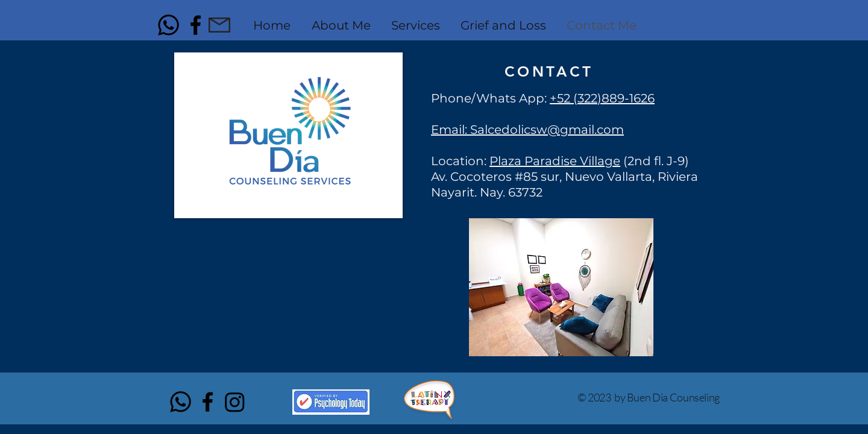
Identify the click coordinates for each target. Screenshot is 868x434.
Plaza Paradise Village (555, 161)
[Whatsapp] (168, 25)
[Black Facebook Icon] (196, 25)
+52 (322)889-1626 (602, 98)
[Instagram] (235, 402)
